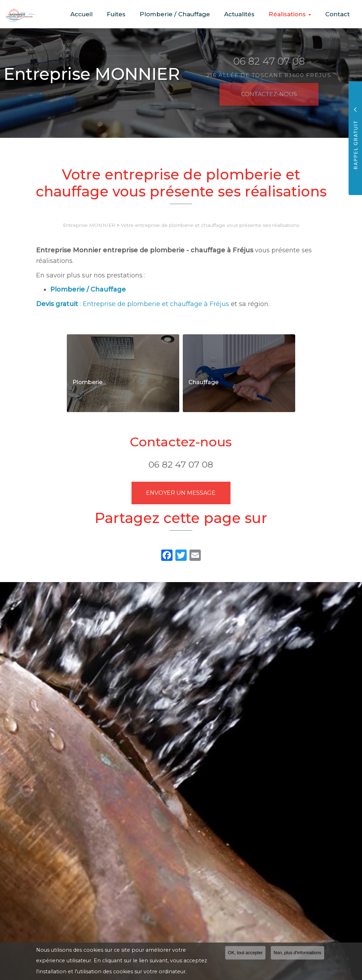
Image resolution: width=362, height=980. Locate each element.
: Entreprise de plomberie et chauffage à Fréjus (133, 304)
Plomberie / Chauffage (189, 14)
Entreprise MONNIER (89, 225)
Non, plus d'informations (297, 953)
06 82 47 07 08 (181, 464)
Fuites (135, 14)
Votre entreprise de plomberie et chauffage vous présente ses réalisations (210, 225)
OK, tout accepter (245, 953)
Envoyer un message (181, 493)
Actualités (250, 14)
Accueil (104, 14)
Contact (340, 14)
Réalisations (296, 14)
